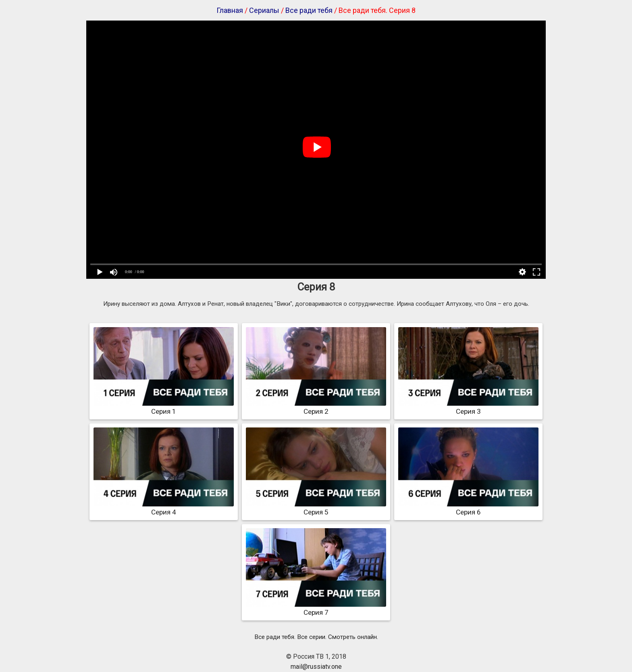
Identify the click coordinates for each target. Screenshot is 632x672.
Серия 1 (164, 407)
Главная (230, 10)
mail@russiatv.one (316, 667)
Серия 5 (316, 508)
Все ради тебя (309, 10)
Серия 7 (316, 608)
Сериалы (264, 10)
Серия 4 (164, 508)
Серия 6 (468, 508)
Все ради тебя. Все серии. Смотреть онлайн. (316, 637)
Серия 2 (316, 407)
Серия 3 (468, 407)
